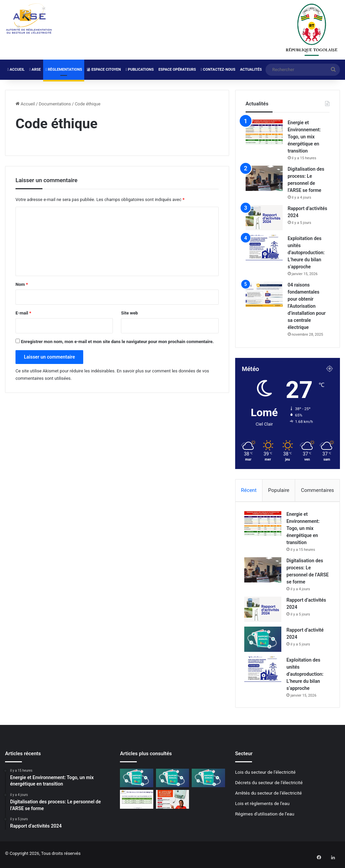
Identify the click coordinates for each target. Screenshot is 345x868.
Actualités (251, 70)
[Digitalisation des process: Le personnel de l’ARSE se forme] (264, 178)
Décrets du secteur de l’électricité (269, 785)
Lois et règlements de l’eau (262, 806)
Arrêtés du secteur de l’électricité (269, 795)
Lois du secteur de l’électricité (265, 774)
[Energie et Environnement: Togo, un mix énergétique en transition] (264, 132)
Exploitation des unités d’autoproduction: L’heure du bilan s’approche (306, 253)
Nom (22, 284)
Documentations (55, 104)
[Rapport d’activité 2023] (172, 780)
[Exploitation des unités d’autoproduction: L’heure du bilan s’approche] (264, 248)
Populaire (279, 490)
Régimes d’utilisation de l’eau (265, 816)
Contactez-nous (218, 70)
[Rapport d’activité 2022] (208, 780)
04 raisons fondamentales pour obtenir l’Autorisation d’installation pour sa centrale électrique (307, 306)
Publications (140, 70)
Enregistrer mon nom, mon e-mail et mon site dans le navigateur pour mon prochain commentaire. (117, 342)
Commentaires (317, 490)
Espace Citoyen (104, 70)
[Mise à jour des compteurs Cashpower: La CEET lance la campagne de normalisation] (172, 802)
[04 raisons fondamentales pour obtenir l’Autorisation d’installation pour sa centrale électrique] (264, 294)
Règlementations (64, 70)
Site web (129, 313)
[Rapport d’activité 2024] (264, 641)
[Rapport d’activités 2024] (264, 218)
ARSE (35, 70)
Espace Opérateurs (177, 70)
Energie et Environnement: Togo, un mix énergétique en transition (304, 137)
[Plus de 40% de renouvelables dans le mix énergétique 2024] (136, 802)
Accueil (16, 70)
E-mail (23, 313)
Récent (249, 490)
